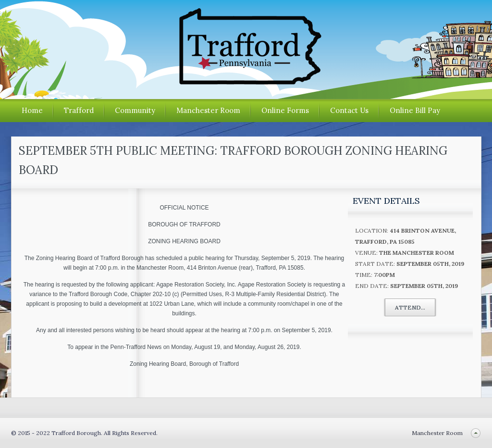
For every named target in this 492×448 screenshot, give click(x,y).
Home (32, 110)
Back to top (476, 433)
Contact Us (349, 110)
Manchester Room (208, 110)
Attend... (410, 307)
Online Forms (285, 110)
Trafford (79, 110)
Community (135, 110)
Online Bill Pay (415, 110)
